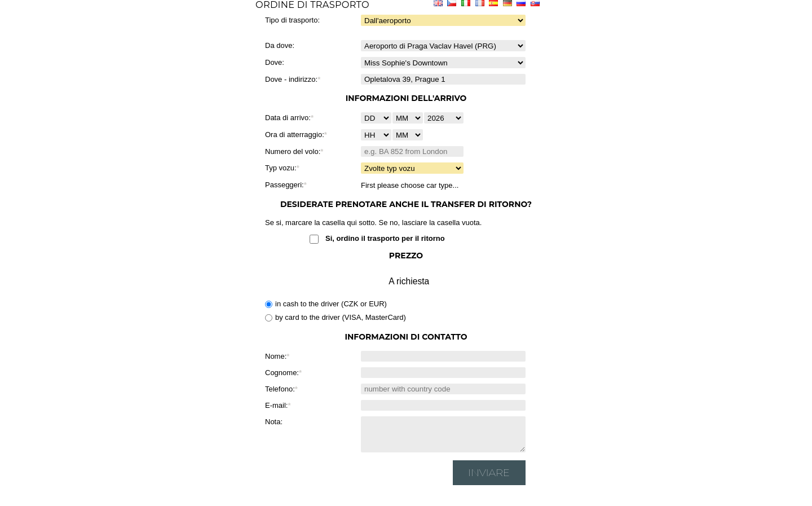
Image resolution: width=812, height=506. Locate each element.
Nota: (274, 422)
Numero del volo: (293, 151)
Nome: (276, 356)
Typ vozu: (281, 168)
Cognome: (282, 373)
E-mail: (276, 405)
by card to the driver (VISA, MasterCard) (336, 317)
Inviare (489, 479)
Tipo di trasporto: (292, 20)
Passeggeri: (284, 185)
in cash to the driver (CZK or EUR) (326, 304)
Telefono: (280, 389)
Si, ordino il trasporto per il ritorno (385, 238)
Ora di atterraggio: (295, 135)
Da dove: (280, 45)
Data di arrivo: (288, 118)
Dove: (275, 62)
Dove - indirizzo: (291, 79)
